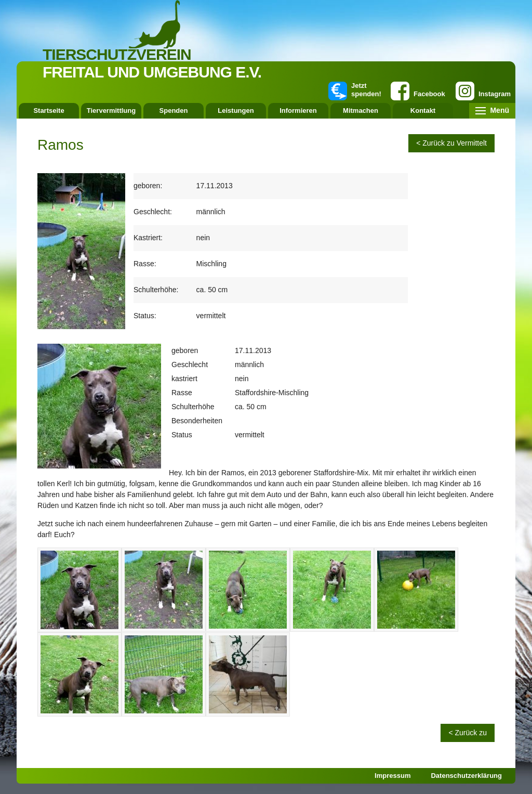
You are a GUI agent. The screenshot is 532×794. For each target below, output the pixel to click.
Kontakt (423, 110)
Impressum (393, 776)
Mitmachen (361, 110)
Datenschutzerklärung (466, 776)
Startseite (49, 110)
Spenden (174, 110)
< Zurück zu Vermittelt (451, 143)
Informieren (298, 110)
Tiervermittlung (111, 110)
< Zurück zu (468, 733)
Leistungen (236, 110)
